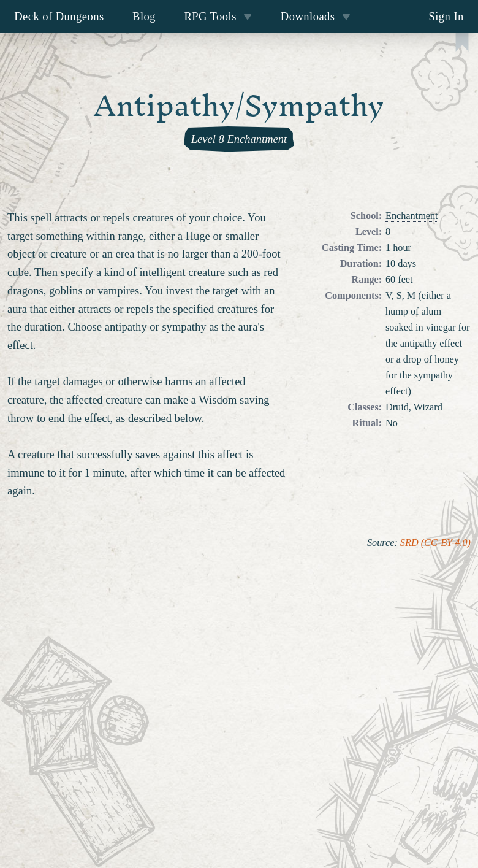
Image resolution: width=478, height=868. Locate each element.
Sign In (446, 16)
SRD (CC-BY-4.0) (435, 543)
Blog (144, 16)
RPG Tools (218, 16)
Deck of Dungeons (59, 16)
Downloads (316, 16)
